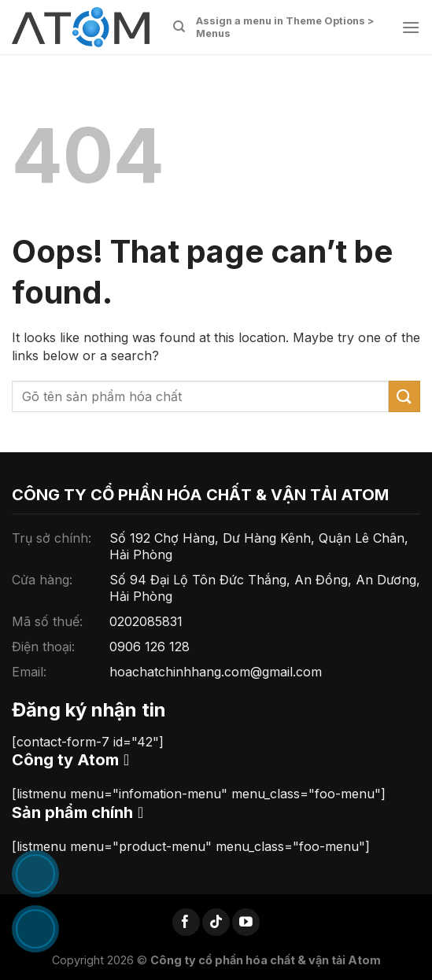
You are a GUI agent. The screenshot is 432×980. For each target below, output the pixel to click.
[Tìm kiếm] (179, 27)
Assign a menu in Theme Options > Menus (285, 27)
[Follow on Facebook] (186, 922)
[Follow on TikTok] (216, 922)
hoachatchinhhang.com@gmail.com (216, 672)
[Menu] (411, 27)
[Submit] (404, 396)
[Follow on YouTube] (246, 922)
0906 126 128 (150, 647)
